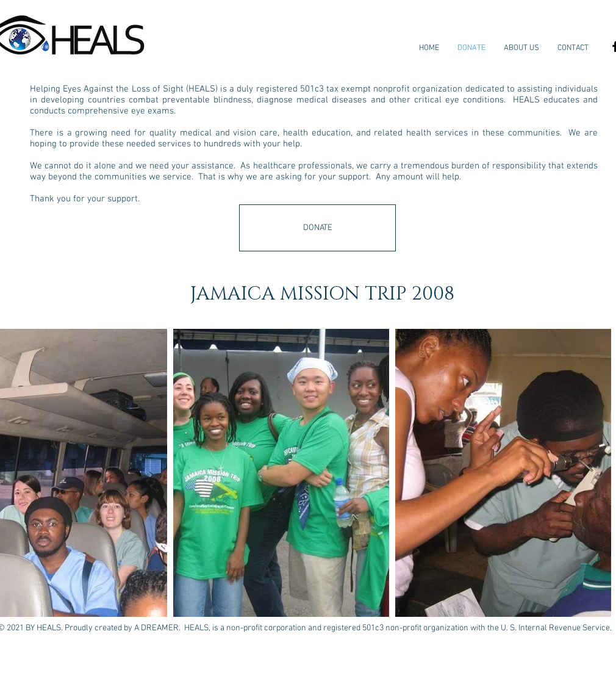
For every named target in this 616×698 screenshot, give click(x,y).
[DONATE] (317, 228)
